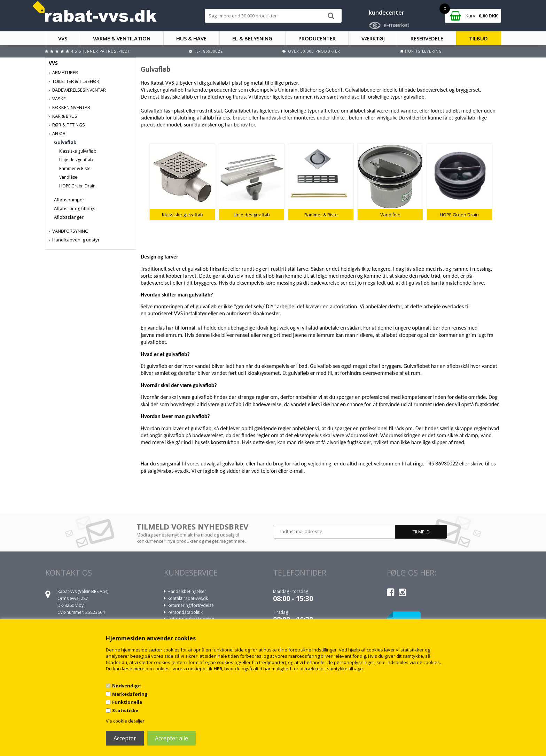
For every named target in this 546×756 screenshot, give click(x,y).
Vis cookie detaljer (125, 721)
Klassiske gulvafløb (78, 151)
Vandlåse (68, 177)
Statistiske (125, 710)
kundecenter (387, 13)
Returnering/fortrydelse (191, 605)
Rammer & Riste (75, 168)
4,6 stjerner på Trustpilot (100, 51)
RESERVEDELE (427, 38)
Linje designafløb (76, 160)
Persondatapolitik (185, 612)
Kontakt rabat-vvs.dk (188, 598)
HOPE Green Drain (77, 186)
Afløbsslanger (69, 217)
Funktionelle (127, 702)
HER (218, 669)
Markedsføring (130, 694)
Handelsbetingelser (187, 591)
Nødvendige (126, 686)
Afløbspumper (69, 200)
